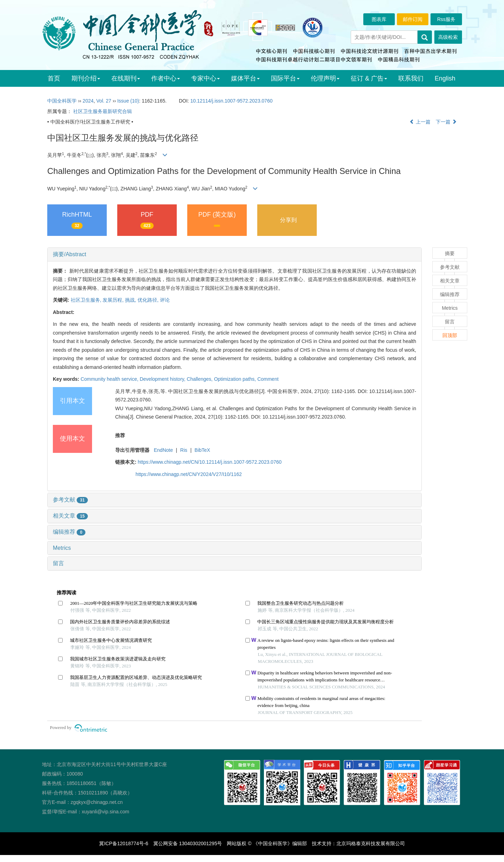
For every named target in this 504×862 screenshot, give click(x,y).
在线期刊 (126, 78)
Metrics (62, 548)
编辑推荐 (69, 532)
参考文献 (70, 500)
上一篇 (420, 122)
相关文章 (70, 516)
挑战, (131, 300)
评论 (165, 300)
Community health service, (110, 379)
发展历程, (114, 300)
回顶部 (450, 335)
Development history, (163, 379)
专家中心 (205, 78)
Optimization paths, (236, 379)
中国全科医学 (62, 101)
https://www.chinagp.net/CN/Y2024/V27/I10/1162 (189, 474)
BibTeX (202, 450)
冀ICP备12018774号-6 (124, 843)
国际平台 (285, 78)
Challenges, (201, 379)
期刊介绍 (86, 78)
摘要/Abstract (69, 254)
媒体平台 (245, 78)
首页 (54, 78)
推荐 (120, 435)
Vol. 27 (104, 101)
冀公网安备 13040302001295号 (188, 843)
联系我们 (411, 78)
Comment (268, 379)
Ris (184, 450)
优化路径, (149, 300)
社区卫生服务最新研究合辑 (103, 111)
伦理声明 (325, 78)
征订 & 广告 (369, 78)
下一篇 (446, 122)
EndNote (163, 450)
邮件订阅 (413, 19)
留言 (58, 563)
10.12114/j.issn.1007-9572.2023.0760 (232, 101)
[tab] (234, 254)
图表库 (379, 19)
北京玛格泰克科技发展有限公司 (371, 843)
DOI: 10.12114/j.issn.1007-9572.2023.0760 (298, 417)
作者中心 (166, 78)
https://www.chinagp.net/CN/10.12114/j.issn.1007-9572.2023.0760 (210, 462)
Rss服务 (446, 19)
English (445, 78)
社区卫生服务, (87, 300)
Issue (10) (128, 101)
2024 (88, 101)
